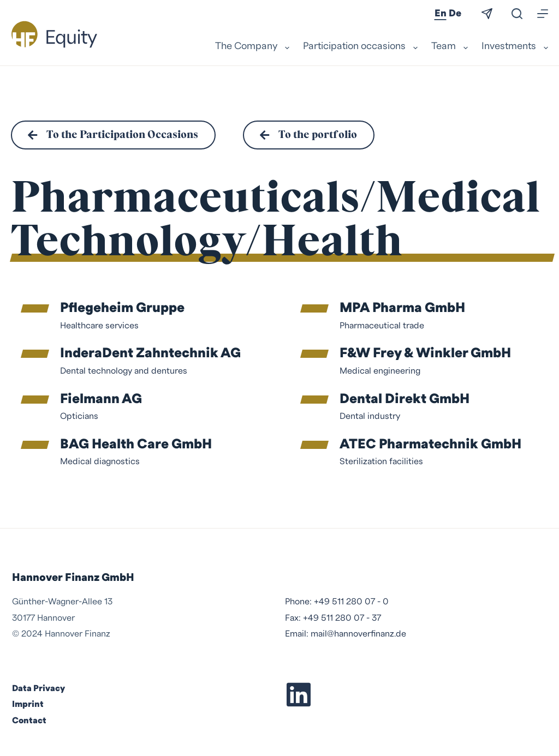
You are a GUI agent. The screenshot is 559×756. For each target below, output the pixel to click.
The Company (254, 47)
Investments (515, 47)
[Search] (517, 14)
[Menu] (543, 14)
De (455, 13)
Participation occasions (362, 47)
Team (451, 47)
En (441, 13)
